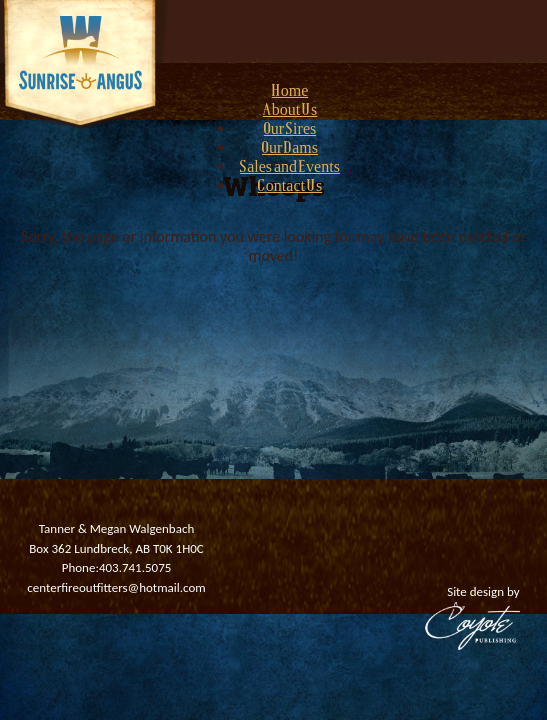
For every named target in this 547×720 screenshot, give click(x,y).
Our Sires (290, 130)
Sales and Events (290, 168)
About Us (290, 111)
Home (290, 92)
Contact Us (290, 187)
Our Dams (290, 149)
